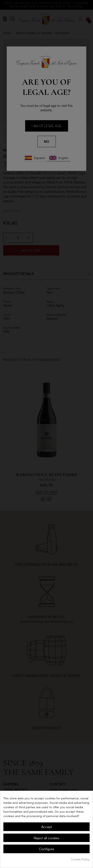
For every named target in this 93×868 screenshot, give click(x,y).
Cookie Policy (80, 859)
